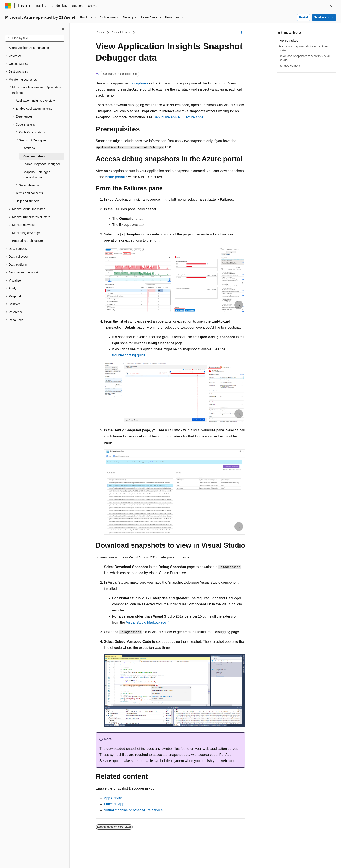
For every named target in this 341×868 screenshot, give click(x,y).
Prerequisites (288, 41)
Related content (289, 66)
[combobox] (35, 38)
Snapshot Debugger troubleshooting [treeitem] (36, 175)
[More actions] (242, 33)
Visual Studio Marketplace (146, 622)
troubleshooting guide (129, 355)
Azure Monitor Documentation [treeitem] (29, 48)
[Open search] (331, 6)
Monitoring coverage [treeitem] (26, 233)
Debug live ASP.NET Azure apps (178, 117)
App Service (113, 798)
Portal (303, 17)
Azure (101, 32)
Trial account (324, 17)
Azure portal (114, 177)
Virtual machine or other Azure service (133, 810)
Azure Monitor (121, 32)
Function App (114, 804)
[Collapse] (63, 29)
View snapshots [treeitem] (34, 156)
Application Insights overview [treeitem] (35, 101)
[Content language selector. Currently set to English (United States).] (26, 861)
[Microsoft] (8, 6)
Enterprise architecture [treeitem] (28, 241)
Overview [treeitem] (29, 148)
